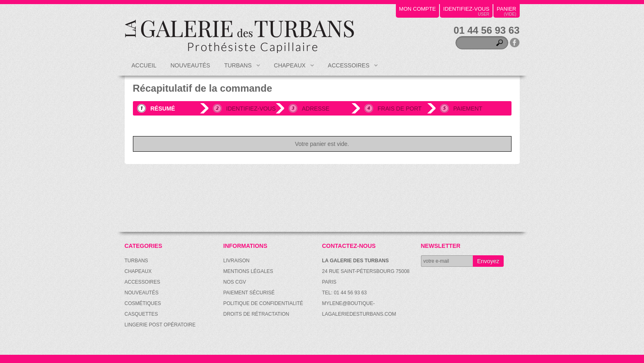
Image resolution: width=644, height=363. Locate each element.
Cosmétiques (143, 303)
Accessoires (349, 69)
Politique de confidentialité (263, 303)
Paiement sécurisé (249, 293)
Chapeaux (291, 69)
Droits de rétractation (256, 314)
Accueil (144, 65)
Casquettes (141, 314)
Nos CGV (235, 282)
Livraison (237, 261)
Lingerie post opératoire (160, 325)
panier (506, 9)
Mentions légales (248, 271)
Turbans (239, 69)
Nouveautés (190, 65)
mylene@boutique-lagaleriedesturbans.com (359, 309)
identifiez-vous (466, 9)
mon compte (418, 9)
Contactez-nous (349, 246)
